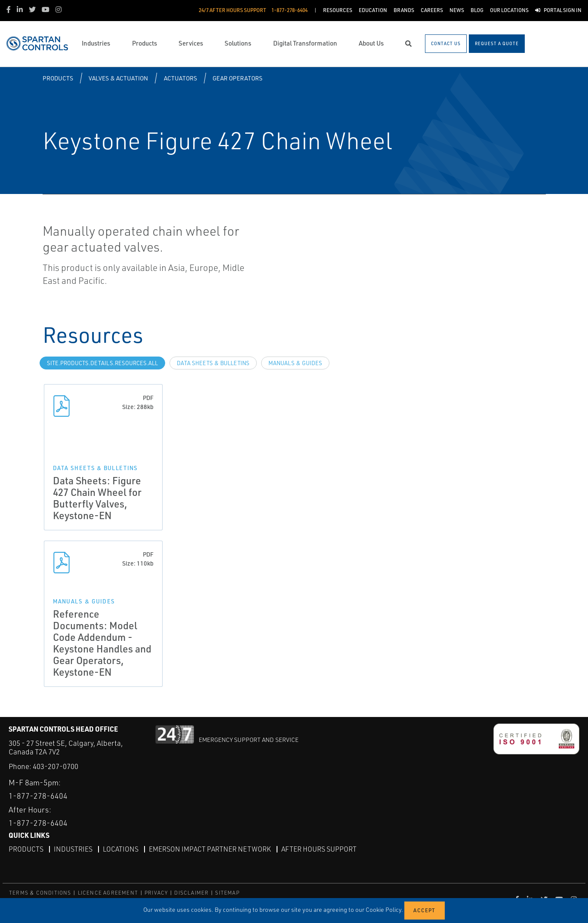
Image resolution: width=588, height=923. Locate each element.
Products (58, 78)
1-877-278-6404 (38, 796)
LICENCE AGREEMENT (108, 893)
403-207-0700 (55, 766)
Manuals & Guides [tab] (295, 363)
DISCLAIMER (191, 893)
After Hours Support (319, 849)
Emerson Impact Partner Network (210, 849)
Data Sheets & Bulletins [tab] (213, 363)
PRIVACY (156, 893)
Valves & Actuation (118, 78)
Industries (73, 849)
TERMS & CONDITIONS (40, 893)
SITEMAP (227, 893)
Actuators (180, 78)
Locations (121, 849)
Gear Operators (237, 78)
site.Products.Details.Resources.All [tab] (102, 363)
